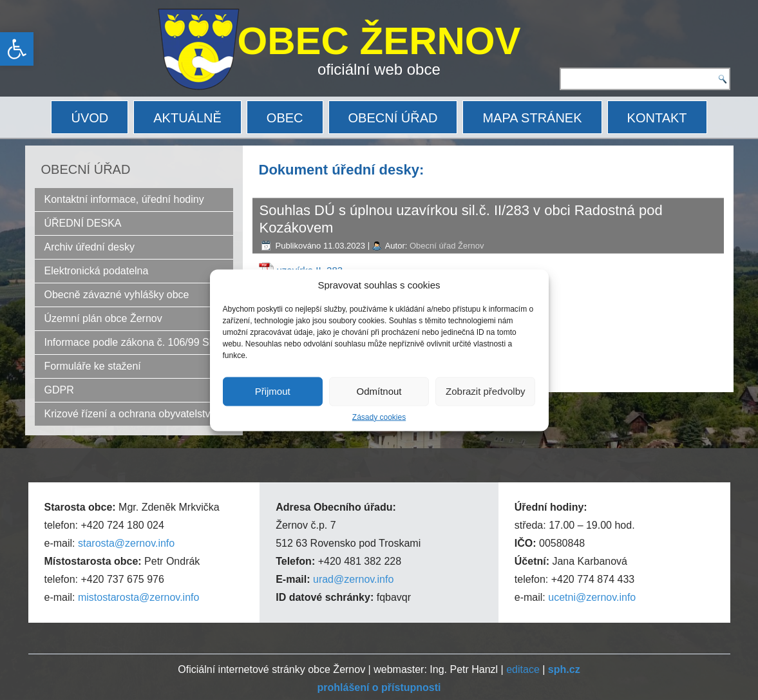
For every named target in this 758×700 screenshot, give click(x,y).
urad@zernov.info (353, 579)
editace (523, 669)
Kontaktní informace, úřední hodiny (124, 199)
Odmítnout (379, 391)
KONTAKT (657, 118)
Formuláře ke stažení (93, 366)
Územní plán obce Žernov (103, 318)
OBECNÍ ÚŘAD (393, 118)
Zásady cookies (379, 417)
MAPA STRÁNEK (532, 118)
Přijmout (273, 391)
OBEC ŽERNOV (379, 41)
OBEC (285, 118)
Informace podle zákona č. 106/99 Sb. (131, 342)
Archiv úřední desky (90, 247)
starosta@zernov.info (126, 543)
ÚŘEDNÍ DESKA (83, 223)
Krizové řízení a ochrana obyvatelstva (130, 414)
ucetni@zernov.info (592, 597)
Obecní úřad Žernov (447, 246)
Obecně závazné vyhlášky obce (117, 295)
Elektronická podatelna (97, 271)
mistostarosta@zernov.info (138, 597)
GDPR (59, 390)
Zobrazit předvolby (485, 391)
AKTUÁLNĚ (187, 118)
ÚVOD (90, 118)
